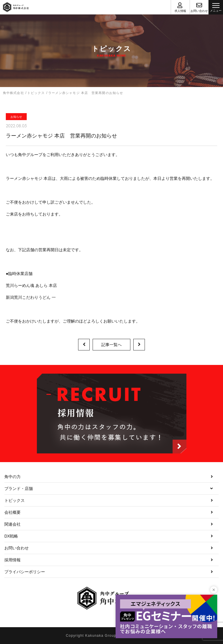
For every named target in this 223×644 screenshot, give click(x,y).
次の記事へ (139, 345)
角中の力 (12, 477)
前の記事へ (84, 345)
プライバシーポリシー (25, 572)
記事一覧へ (111, 345)
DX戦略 (11, 536)
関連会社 (12, 524)
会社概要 (12, 512)
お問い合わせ (17, 548)
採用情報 (12, 560)
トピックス (15, 500)
